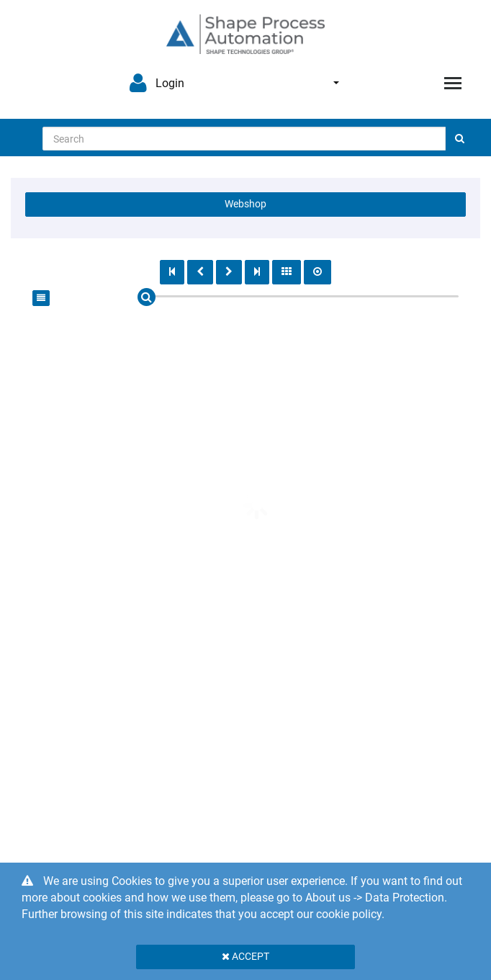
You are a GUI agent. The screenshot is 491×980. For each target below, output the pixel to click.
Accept (245, 956)
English (336, 83)
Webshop (245, 204)
